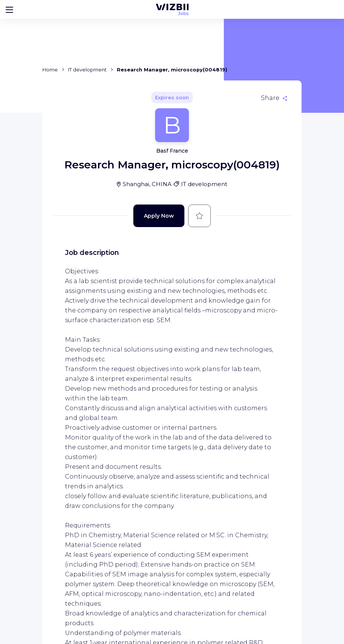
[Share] (274, 98)
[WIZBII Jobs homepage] (172, 9)
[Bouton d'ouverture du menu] (9, 9)
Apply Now (159, 216)
